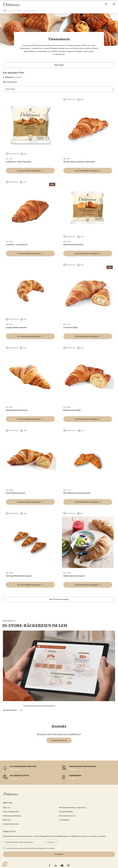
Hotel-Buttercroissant (16, 493)
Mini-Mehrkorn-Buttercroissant (77, 493)
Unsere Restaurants (11, 827)
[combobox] (59, 10)
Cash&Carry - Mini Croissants (19, 161)
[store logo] (11, 4)
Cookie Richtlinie (66, 815)
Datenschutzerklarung (12, 819)
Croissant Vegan (71, 327)
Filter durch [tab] (59, 65)
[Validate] (59, 857)
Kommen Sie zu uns (67, 819)
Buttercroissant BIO (72, 410)
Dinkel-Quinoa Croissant (74, 575)
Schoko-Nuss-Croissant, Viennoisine (79, 161)
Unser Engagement (11, 815)
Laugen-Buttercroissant (16, 327)
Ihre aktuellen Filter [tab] (14, 72)
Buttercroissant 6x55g (73, 244)
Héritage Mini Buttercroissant (19, 575)
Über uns (7, 811)
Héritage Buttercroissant (17, 410)
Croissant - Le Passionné (17, 244)
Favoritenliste (106, 4)
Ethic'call (6, 823)
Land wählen (64, 823)
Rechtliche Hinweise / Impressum (73, 811)
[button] (30, 170)
